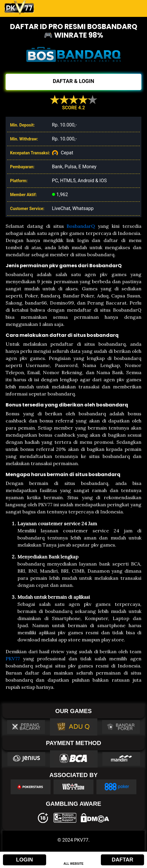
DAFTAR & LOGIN (73, 81)
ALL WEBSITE (74, 864)
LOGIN (24, 860)
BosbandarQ (81, 226)
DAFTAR (123, 860)
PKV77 (13, 659)
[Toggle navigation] (135, 8)
